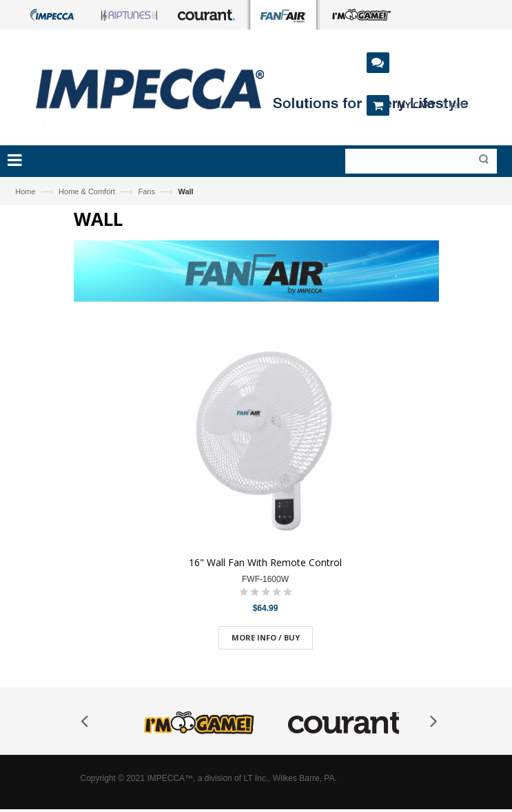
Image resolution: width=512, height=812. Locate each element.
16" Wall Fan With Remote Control (265, 562)
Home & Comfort (87, 191)
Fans (146, 191)
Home (25, 191)
